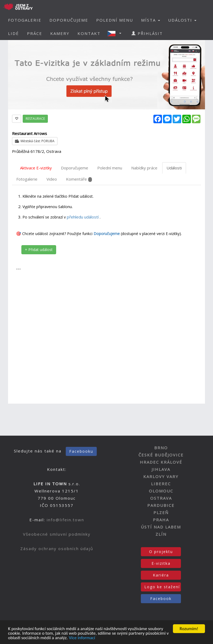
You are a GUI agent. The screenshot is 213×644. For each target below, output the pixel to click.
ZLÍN (161, 534)
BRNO (161, 448)
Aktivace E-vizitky (36, 168)
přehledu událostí (83, 217)
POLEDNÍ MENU (115, 20)
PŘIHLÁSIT (147, 33)
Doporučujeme (75, 168)
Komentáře (79, 179)
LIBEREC (161, 484)
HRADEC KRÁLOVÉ (161, 462)
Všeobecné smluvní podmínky (57, 534)
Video (52, 179)
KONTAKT (89, 33)
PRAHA (161, 520)
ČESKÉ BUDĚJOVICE (161, 455)
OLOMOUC (161, 491)
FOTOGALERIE (25, 20)
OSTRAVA (161, 498)
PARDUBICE (161, 505)
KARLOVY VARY (161, 476)
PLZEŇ (161, 512)
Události (174, 168)
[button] (116, 33)
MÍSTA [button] (151, 20)
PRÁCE (35, 33)
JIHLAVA (161, 469)
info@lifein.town (65, 520)
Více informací (82, 640)
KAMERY (60, 33)
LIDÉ (13, 33)
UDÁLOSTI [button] (182, 20)
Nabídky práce (144, 168)
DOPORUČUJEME (69, 20)
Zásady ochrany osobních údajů (57, 548)
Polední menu (110, 168)
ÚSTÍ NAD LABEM (161, 527)
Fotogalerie (27, 179)
